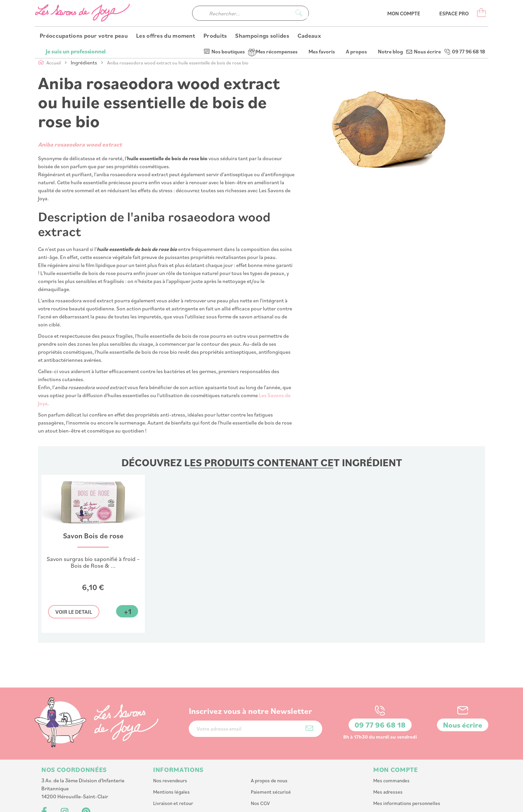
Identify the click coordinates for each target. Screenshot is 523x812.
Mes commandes (391, 736)
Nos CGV (260, 758)
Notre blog (390, 7)
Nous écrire (427, 7)
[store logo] (83, 27)
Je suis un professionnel (76, 7)
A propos (356, 7)
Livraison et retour (173, 758)
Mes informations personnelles (407, 758)
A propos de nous (269, 736)
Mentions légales (171, 747)
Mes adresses (388, 747)
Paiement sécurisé (271, 747)
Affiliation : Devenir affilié (278, 770)
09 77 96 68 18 (468, 7)
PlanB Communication (390, 804)
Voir (74, 612)
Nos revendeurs (170, 736)
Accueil (54, 63)
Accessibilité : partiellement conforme (194, 781)
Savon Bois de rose (93, 536)
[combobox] (250, 27)
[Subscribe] (309, 683)
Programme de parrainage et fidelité (192, 770)
